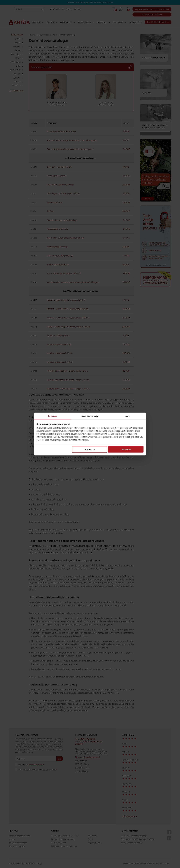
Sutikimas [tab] (52, 416)
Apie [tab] (128, 416)
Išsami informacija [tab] (90, 416)
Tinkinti (90, 449)
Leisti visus (126, 449)
